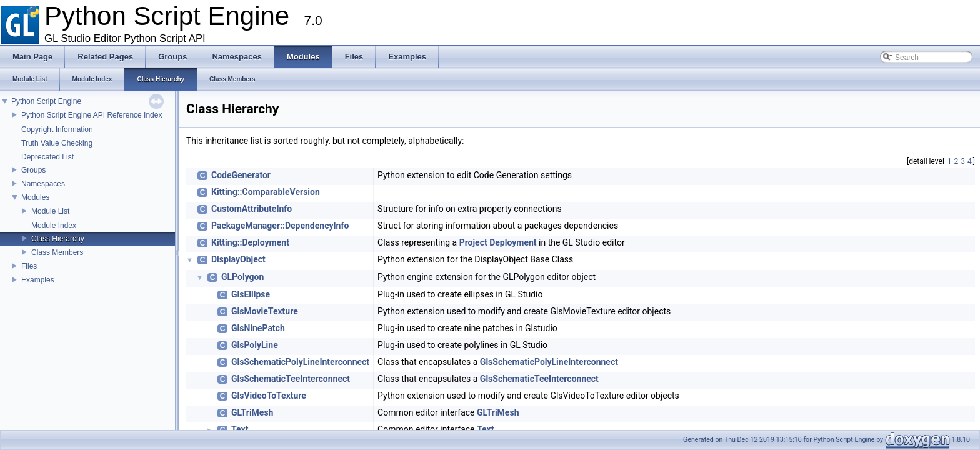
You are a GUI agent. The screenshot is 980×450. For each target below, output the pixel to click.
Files (29, 266)
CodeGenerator (241, 175)
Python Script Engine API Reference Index (92, 115)
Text (240, 429)
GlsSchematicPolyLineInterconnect (300, 362)
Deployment (513, 242)
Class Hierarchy (58, 239)
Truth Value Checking (57, 143)
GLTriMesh (252, 412)
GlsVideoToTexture (269, 396)
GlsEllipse (251, 294)
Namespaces (43, 184)
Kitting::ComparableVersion (266, 192)
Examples (38, 280)
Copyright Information (57, 129)
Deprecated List (47, 157)
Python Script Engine (46, 101)
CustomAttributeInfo (252, 209)
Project (473, 242)
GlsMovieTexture (265, 311)
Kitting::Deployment (250, 242)
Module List (50, 211)
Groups (33, 170)
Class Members (57, 252)
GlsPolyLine (255, 345)
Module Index (54, 226)
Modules (35, 197)
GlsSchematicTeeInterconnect (291, 379)
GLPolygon (242, 277)
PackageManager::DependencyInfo (280, 226)
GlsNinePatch (258, 328)
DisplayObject (238, 259)
